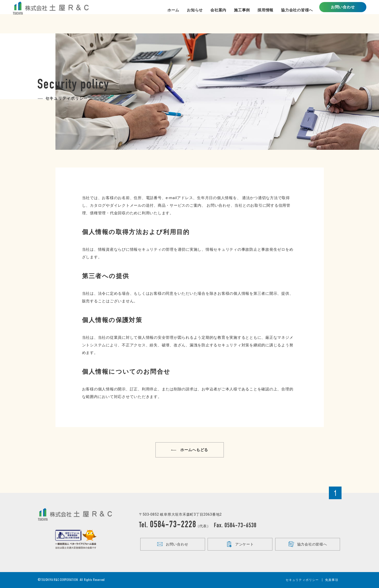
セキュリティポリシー (302, 580)
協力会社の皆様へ (308, 544)
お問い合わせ (343, 17)
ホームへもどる (189, 450)
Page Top (335, 493)
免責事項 (332, 580)
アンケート (240, 544)
